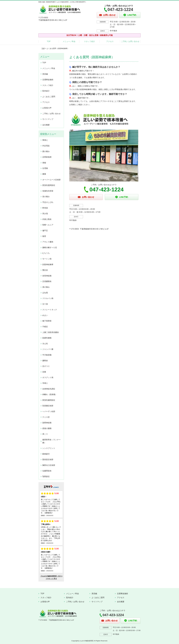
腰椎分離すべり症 (50, 248)
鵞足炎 (45, 270)
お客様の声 (47, 108)
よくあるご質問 (49, 97)
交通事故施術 (48, 80)
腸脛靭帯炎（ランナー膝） (51, 441)
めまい (45, 315)
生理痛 (45, 168)
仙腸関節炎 (47, 471)
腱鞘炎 (45, 361)
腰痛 (44, 174)
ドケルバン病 (48, 298)
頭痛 (44, 372)
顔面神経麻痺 (48, 264)
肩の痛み (46, 287)
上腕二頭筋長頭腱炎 (51, 332)
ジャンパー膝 (48, 349)
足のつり (46, 366)
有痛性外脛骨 (48, 191)
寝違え (45, 140)
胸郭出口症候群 (49, 465)
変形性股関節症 (49, 185)
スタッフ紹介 (89, 41)
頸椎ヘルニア (48, 225)
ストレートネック (50, 310)
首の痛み (46, 197)
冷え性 (45, 344)
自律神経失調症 (49, 389)
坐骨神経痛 (47, 276)
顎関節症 (46, 477)
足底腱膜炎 (47, 281)
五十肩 (45, 304)
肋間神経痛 (47, 423)
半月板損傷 (47, 355)
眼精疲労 (46, 454)
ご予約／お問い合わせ (130, 41)
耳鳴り (45, 383)
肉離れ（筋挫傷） (50, 394)
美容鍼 (45, 74)
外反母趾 (46, 146)
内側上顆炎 (47, 219)
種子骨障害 (47, 321)
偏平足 (45, 231)
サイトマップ (48, 119)
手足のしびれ (48, 202)
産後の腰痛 (47, 428)
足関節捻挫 (47, 157)
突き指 (45, 214)
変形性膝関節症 (49, 400)
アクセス (110, 41)
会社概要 (46, 125)
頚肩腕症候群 (48, 406)
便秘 (44, 163)
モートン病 (47, 259)
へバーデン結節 (49, 411)
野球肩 (45, 208)
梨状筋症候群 (48, 460)
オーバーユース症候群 (51, 180)
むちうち (46, 253)
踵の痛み (46, 151)
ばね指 (45, 293)
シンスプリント (49, 448)
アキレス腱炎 (48, 242)
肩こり (45, 434)
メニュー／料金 (69, 41)
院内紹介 (46, 91)
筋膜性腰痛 (47, 338)
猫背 (44, 236)
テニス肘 (46, 417)
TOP (49, 41)
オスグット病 (48, 377)
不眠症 (45, 327)
